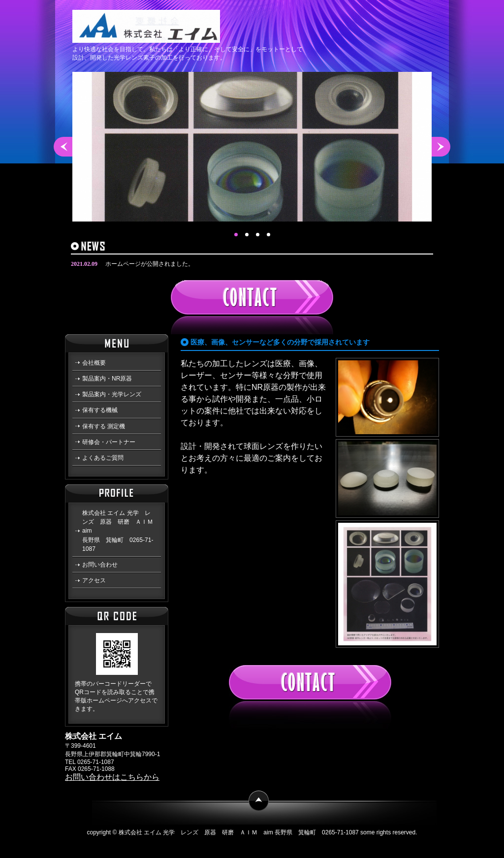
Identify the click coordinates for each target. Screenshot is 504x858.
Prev (63, 147)
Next (441, 147)
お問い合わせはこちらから (112, 777)
